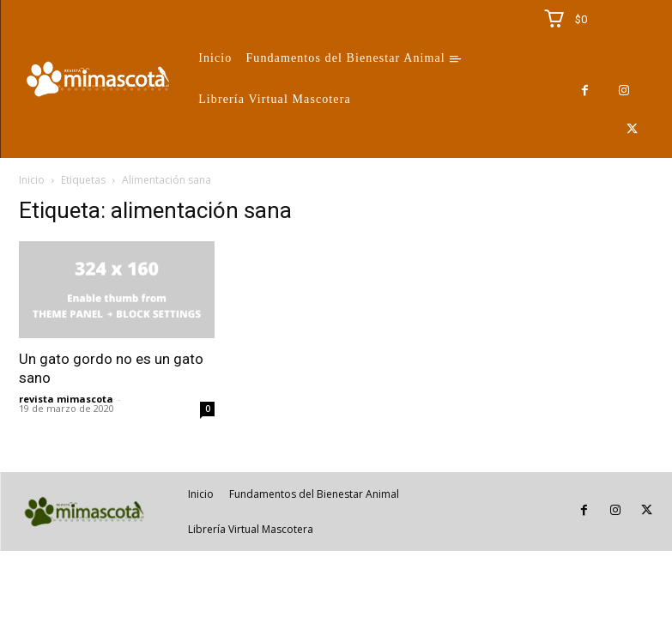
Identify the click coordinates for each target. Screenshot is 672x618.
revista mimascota (66, 399)
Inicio (32, 180)
